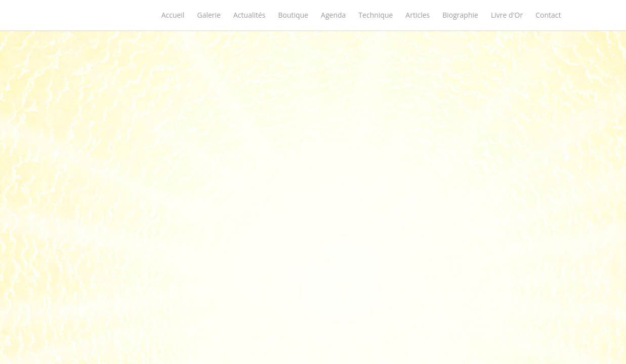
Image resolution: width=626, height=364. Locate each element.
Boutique (294, 15)
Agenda (333, 15)
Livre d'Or (507, 15)
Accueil (173, 15)
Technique (375, 15)
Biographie (460, 15)
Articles (418, 15)
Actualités (249, 15)
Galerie (209, 15)
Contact (548, 15)
